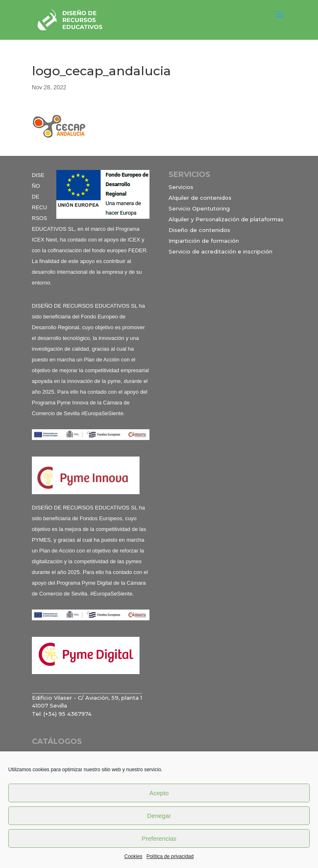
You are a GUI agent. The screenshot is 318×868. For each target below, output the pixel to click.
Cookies (133, 856)
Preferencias (159, 838)
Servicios (181, 187)
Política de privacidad (170, 856)
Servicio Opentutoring (199, 208)
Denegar (159, 816)
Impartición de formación (204, 241)
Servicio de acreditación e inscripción (220, 251)
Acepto (159, 793)
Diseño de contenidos (199, 230)
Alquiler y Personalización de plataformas (226, 219)
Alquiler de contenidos (200, 198)
